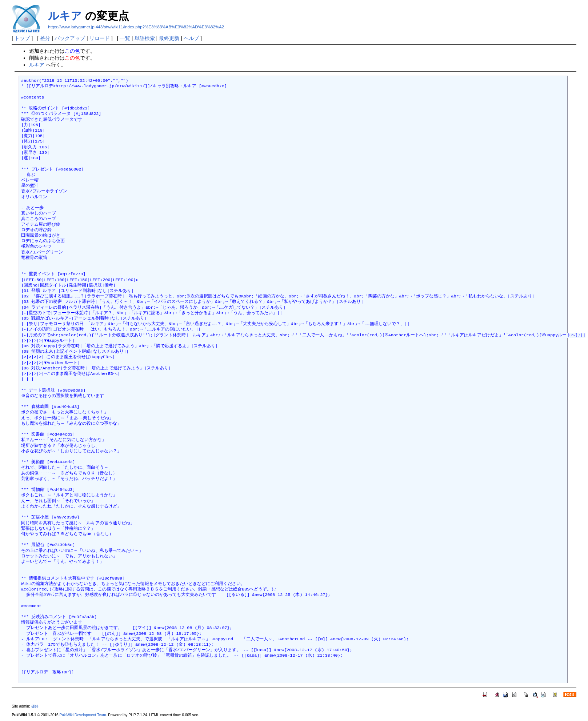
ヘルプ (191, 38)
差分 (45, 38)
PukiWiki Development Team (83, 715)
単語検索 (145, 38)
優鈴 (35, 706)
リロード (100, 38)
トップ (22, 38)
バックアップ (70, 38)
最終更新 (169, 38)
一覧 (125, 38)
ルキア (65, 16)
